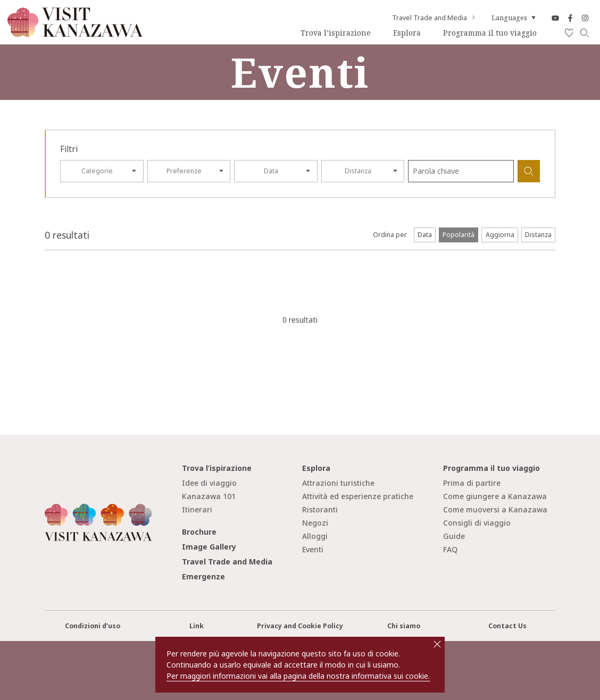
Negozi (315, 523)
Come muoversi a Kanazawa (495, 509)
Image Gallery (209, 547)
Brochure (199, 532)
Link (197, 626)
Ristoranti (320, 509)
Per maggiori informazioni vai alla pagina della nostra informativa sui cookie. (298, 676)
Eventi (313, 549)
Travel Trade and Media (434, 18)
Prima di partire (472, 483)
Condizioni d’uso (93, 626)
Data (271, 171)
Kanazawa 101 (209, 496)
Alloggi (315, 536)
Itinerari (197, 509)
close (437, 644)
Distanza (358, 171)
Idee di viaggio (209, 483)
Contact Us (507, 626)
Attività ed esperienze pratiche (358, 496)
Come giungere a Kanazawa (495, 496)
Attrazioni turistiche (338, 483)
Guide (454, 536)
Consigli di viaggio (477, 523)
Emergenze (203, 576)
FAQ (450, 549)
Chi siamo (404, 626)
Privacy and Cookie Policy (300, 626)
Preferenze (184, 171)
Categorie (97, 171)
